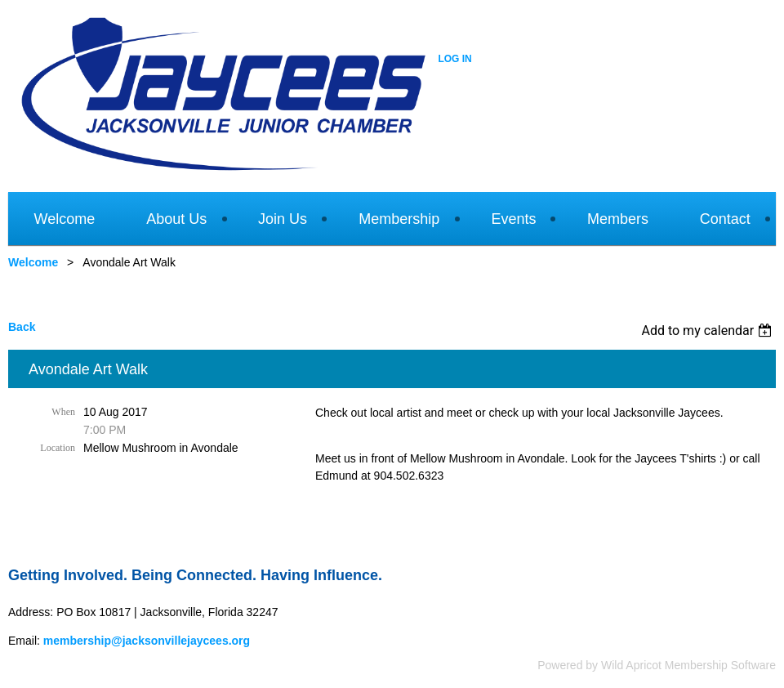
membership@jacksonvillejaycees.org (147, 641)
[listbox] (708, 331)
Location (58, 448)
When (63, 412)
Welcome (33, 262)
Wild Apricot (631, 665)
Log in (454, 59)
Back (22, 327)
